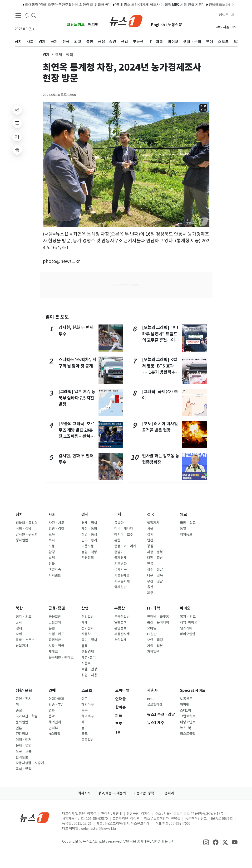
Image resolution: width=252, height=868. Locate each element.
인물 (52, 564)
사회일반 (55, 575)
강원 (150, 546)
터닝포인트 (188, 722)
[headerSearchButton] (34, 15)
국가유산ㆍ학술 (27, 716)
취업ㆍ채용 (89, 675)
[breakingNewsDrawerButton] (27, 15)
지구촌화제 (122, 581)
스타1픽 (185, 711)
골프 (84, 734)
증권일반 (55, 640)
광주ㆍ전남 (155, 569)
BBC (150, 699)
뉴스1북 (185, 728)
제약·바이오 (189, 622)
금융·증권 (57, 608)
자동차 (86, 634)
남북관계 (22, 646)
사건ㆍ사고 (56, 523)
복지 (52, 540)
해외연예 (55, 722)
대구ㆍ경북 (155, 575)
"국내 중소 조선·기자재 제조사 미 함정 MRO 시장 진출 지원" (145, 5)
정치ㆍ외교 (24, 617)
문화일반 (22, 722)
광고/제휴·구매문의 (112, 793)
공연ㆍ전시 (24, 699)
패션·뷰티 (89, 658)
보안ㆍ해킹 (155, 640)
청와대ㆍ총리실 (27, 523)
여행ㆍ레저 (24, 740)
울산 (150, 587)
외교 (183, 514)
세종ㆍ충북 (155, 552)
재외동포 (186, 534)
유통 (84, 646)
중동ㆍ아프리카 (125, 546)
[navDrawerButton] (18, 15)
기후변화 (120, 564)
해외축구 (88, 716)
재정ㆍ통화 (89, 529)
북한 (19, 608)
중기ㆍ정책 (89, 640)
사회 (52, 514)
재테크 (53, 652)
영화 (52, 711)
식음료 (86, 663)
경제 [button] (46, 55)
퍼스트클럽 (188, 734)
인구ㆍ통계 (89, 540)
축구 (84, 711)
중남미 (119, 552)
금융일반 (55, 617)
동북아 (119, 523)
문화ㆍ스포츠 (25, 640)
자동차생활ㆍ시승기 (30, 763)
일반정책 (120, 622)
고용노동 (88, 546)
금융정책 (55, 622)
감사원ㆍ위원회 (27, 534)
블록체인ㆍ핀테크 (61, 658)
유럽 (117, 540)
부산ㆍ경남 (155, 581)
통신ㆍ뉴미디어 (158, 622)
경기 (150, 534)
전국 (151, 514)
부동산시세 (122, 634)
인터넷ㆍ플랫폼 (158, 617)
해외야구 (88, 705)
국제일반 (120, 587)
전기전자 (88, 628)
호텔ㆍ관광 (89, 669)
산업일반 (88, 617)
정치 (19, 514)
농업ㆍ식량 (89, 552)
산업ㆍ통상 (89, 534)
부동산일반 (122, 617)
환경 (52, 552)
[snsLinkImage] (206, 842)
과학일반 (153, 652)
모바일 (152, 628)
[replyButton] (17, 123)
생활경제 (88, 652)
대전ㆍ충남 (155, 558)
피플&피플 (122, 575)
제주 (150, 593)
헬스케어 (186, 628)
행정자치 (153, 523)
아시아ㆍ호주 (124, 534)
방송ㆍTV (56, 705)
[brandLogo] (126, 21)
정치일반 (22, 540)
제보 (234, 15)
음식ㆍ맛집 (24, 769)
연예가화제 (56, 699)
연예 (52, 690)
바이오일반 (188, 634)
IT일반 (152, 634)
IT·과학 (154, 608)
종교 (19, 711)
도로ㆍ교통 (24, 751)
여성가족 (55, 569)
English (158, 25)
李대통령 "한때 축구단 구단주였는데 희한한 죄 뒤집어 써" (53, 5)
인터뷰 (53, 728)
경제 (85, 514)
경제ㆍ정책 (89, 523)
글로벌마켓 (155, 705)
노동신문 (175, 25)
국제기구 (120, 569)
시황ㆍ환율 (56, 646)
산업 (85, 608)
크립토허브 (76, 25)
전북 (150, 564)
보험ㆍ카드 (56, 634)
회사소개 (84, 793)
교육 (52, 534)
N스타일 (54, 734)
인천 (150, 540)
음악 (52, 716)
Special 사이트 (193, 690)
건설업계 (120, 640)
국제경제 (120, 558)
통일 (183, 529)
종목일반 (88, 740)
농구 (84, 728)
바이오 (185, 608)
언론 (19, 728)
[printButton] (17, 150)
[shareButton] (17, 110)
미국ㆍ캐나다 (124, 529)
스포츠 (87, 690)
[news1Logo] (35, 818)
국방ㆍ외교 (188, 523)
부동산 (120, 608)
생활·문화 (24, 690)
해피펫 (93, 25)
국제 (118, 514)
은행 (52, 628)
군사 (19, 622)
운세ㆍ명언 (24, 745)
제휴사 (152, 690)
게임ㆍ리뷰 (155, 646)
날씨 (52, 558)
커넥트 (224, 15)
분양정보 (120, 628)
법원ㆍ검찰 (56, 529)
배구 (84, 722)
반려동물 (22, 757)
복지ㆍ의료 (188, 617)
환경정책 (88, 558)
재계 (84, 622)
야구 (84, 699)
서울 (150, 529)
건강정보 (22, 734)
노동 (52, 546)
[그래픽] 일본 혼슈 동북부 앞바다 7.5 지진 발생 (77, 398)
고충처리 (168, 793)
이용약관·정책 (144, 793)
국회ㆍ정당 (24, 529)
